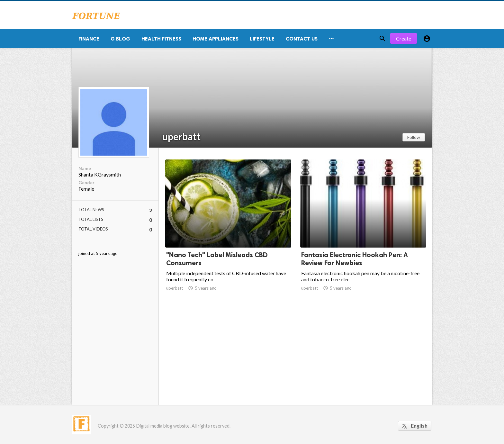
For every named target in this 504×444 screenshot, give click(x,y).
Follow (414, 137)
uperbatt (181, 136)
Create (404, 38)
